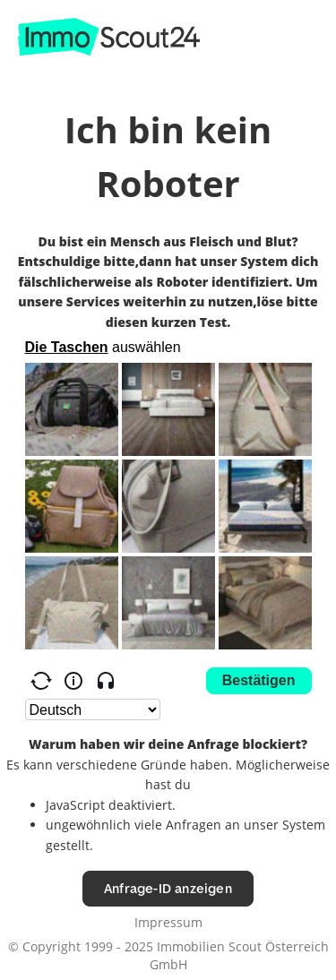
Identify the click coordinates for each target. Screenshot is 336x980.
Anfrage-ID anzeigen (168, 888)
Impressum (168, 922)
